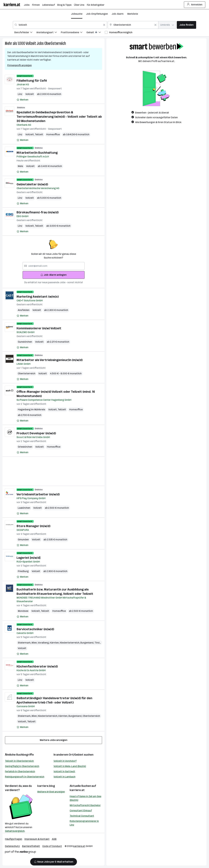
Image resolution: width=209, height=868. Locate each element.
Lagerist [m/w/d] (28, 558)
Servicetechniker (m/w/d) (35, 629)
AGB (54, 839)
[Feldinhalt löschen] (104, 25)
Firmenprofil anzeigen (20, 65)
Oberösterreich (55, 43)
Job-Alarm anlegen (53, 275)
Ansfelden (24, 310)
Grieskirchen (25, 447)
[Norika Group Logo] (20, 852)
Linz (20, 94)
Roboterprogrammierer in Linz (84, 823)
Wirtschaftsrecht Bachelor (85, 805)
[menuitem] (25, 33)
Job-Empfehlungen (97, 14)
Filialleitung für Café (32, 81)
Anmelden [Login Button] (195, 5)
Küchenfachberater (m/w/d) (37, 666)
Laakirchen (24, 508)
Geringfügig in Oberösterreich (22, 766)
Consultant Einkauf (81, 811)
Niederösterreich (70, 643)
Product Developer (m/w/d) (36, 433)
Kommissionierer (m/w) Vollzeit (39, 328)
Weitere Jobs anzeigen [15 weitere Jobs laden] (54, 740)
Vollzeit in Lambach (64, 777)
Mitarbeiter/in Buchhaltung (37, 153)
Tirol (97, 643)
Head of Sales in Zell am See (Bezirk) (85, 798)
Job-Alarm (118, 14)
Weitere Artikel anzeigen (51, 792)
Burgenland (87, 643)
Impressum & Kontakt (37, 839)
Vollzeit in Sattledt (64, 771)
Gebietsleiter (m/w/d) (32, 184)
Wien (35, 643)
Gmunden (23, 540)
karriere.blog (46, 786)
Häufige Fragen (14, 839)
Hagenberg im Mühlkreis (32, 409)
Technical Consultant (82, 816)
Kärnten (55, 643)
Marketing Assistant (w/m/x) (38, 297)
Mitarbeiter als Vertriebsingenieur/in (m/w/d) (50, 360)
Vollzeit (31, 43)
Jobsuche (77, 14)
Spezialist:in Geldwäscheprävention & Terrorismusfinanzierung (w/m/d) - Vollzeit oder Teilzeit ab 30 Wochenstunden (59, 117)
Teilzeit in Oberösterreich (19, 761)
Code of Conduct (52, 846)
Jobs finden (186, 25)
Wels (20, 166)
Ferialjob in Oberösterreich (20, 771)
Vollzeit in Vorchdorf (65, 761)
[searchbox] (54, 266)
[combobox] (60, 25)
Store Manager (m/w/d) (33, 526)
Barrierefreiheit (31, 846)
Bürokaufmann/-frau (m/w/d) (38, 212)
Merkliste (133, 14)
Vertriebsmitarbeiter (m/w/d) (38, 494)
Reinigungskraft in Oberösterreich (25, 777)
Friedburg (23, 571)
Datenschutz (12, 846)
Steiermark (25, 643)
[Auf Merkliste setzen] (22, 100)
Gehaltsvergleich (15, 831)
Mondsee (23, 611)
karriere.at (77, 790)
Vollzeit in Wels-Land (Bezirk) (70, 766)
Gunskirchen (25, 342)
